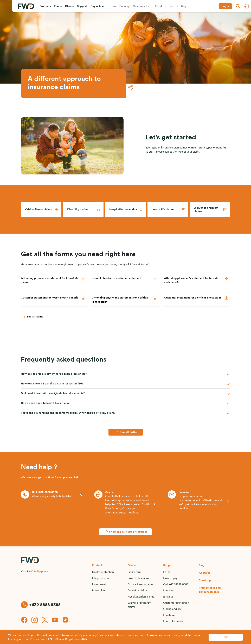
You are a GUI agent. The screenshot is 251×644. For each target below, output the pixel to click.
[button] (45, 6)
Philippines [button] (41, 572)
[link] (41, 209)
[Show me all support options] (125, 532)
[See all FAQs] (126, 432)
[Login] (225, 6)
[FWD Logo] (26, 6)
